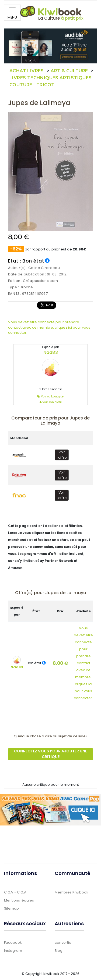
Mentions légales (19, 900)
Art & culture (69, 71)
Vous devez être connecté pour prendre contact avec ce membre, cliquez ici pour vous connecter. (49, 327)
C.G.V (9, 892)
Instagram (13, 951)
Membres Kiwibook (72, 892)
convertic (63, 943)
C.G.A (22, 892)
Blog (59, 951)
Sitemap (11, 908)
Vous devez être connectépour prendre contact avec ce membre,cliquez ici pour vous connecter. (83, 663)
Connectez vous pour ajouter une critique (50, 754)
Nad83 (51, 352)
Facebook (13, 943)
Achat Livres (27, 71)
